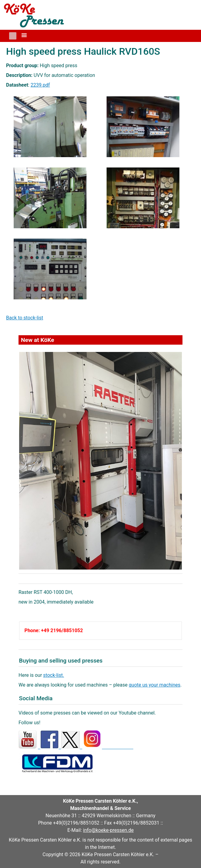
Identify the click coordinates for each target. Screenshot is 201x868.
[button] (13, 36)
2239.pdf (40, 85)
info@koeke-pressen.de (109, 830)
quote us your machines (155, 685)
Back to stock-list (25, 318)
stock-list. (54, 675)
